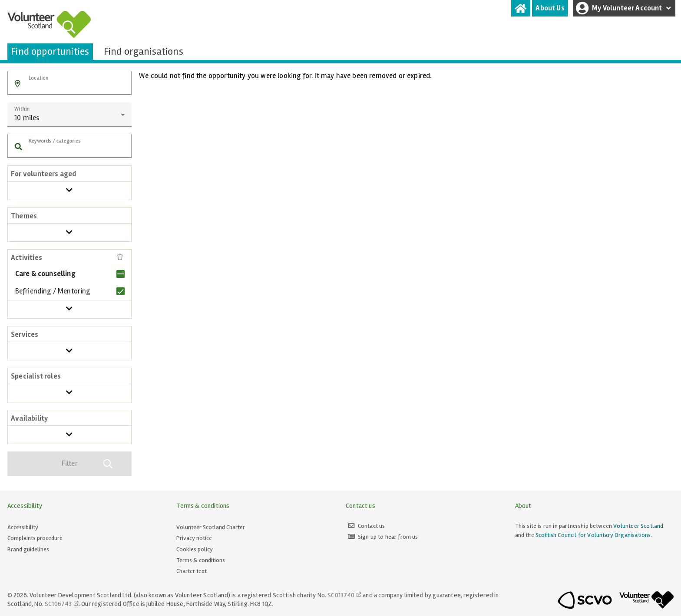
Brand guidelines (28, 549)
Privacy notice (194, 538)
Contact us (372, 526)
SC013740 (341, 595)
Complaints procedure (35, 538)
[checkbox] (69, 274)
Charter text (192, 571)
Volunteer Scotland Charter (211, 527)
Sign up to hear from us (388, 537)
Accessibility (23, 527)
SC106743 (58, 604)
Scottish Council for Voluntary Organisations (593, 535)
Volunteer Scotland (638, 526)
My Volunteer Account (625, 8)
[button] (18, 84)
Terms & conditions (201, 560)
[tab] (521, 8)
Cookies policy (195, 549)
